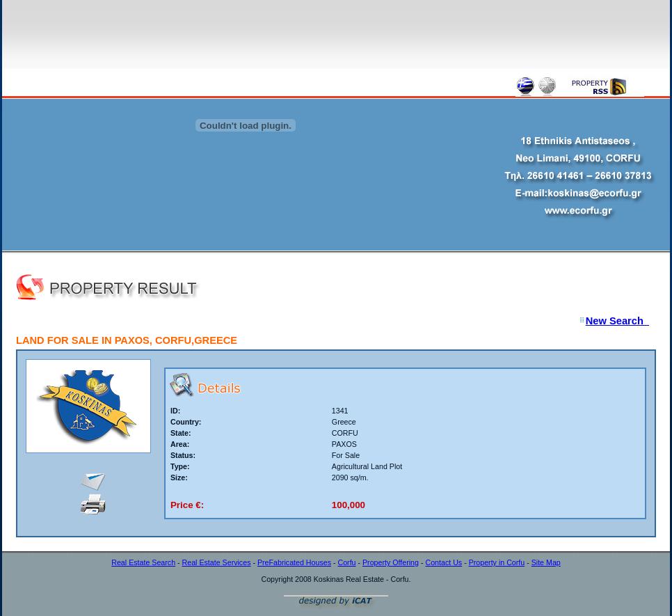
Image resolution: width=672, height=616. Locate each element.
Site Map (546, 562)
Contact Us (443, 562)
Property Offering (391, 562)
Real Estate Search (143, 562)
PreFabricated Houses (294, 562)
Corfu (346, 562)
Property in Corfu (497, 562)
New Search (617, 321)
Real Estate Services (217, 562)
